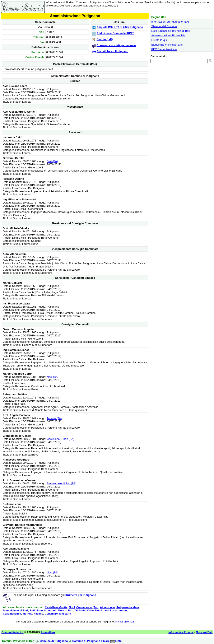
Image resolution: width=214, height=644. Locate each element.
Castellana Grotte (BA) (61, 439)
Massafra (65, 614)
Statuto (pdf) (105, 39)
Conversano (84, 607)
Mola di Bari (66, 610)
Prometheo (48, 632)
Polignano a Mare (128, 607)
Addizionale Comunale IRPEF (115, 33)
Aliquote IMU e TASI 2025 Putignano (120, 27)
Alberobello (107, 607)
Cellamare (51, 614)
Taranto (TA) (54, 418)
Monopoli (50, 610)
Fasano (38, 614)
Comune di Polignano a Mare (91, 641)
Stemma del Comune (164, 26)
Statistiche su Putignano (112, 51)
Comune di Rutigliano (54, 641)
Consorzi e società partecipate (116, 45)
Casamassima (12, 614)
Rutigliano (36, 610)
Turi (96, 607)
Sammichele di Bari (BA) (62, 483)
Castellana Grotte (56, 607)
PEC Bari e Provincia (164, 49)
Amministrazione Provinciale (168, 35)
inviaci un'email (125, 622)
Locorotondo (118, 610)
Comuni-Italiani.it (12, 632)
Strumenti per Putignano (80, 595)
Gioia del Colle (84, 610)
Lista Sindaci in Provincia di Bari (171, 31)
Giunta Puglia (159, 40)
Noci (72, 607)
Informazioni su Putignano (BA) (170, 22)
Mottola (27, 614)
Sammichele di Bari (15, 610)
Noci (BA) (53, 377)
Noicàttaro (102, 610)
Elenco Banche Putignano (167, 45)
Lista (118, 641)
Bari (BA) (52, 161)
